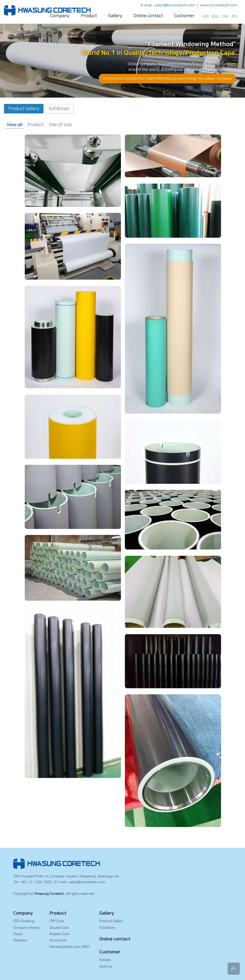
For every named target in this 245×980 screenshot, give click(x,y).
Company (60, 16)
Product (89, 16)
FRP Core (57, 921)
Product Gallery (24, 109)
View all (14, 125)
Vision (18, 934)
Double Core (59, 928)
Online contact (148, 16)
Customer (184, 16)
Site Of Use (60, 125)
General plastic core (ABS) (70, 947)
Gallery (115, 16)
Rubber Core (59, 934)
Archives (106, 967)
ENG (215, 17)
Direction (20, 941)
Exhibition (59, 109)
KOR (206, 17)
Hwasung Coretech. (50, 894)
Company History (27, 928)
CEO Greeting (24, 921)
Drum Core (58, 941)
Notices (105, 960)
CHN (225, 17)
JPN (234, 17)
